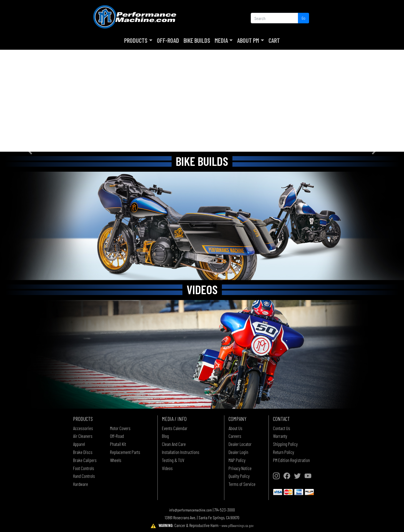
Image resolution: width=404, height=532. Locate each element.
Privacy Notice (240, 468)
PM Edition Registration (291, 460)
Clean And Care (174, 444)
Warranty (280, 436)
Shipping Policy (285, 444)
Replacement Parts (125, 452)
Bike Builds (197, 40)
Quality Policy (239, 476)
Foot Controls (84, 468)
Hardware (81, 484)
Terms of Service (242, 484)
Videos (167, 468)
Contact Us (282, 428)
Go (303, 18)
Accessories (83, 428)
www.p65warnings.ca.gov (238, 525)
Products (136, 40)
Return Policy (283, 452)
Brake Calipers (85, 460)
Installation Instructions (181, 452)
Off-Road (168, 40)
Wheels (116, 460)
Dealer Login (238, 452)
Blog (165, 436)
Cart (274, 40)
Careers (235, 436)
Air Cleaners (83, 436)
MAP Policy (237, 460)
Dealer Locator (240, 444)
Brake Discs (83, 452)
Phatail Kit (118, 444)
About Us (235, 428)
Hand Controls (84, 476)
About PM (248, 40)
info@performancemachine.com (190, 510)
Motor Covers (120, 428)
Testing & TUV (173, 460)
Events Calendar (175, 428)
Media (221, 40)
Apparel (79, 444)
